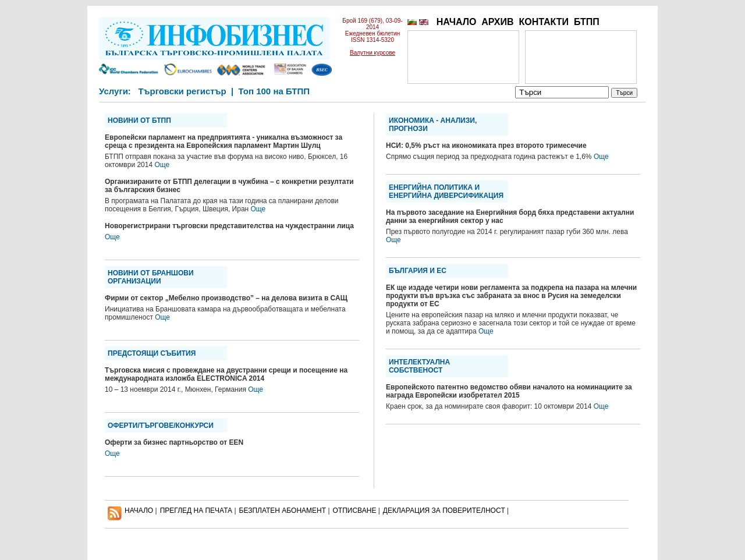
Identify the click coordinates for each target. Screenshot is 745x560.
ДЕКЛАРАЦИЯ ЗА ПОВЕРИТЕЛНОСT (444, 511)
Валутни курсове (372, 53)
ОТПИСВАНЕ (355, 511)
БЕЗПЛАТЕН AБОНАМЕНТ (283, 511)
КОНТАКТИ (544, 22)
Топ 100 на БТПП (274, 91)
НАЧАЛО (457, 22)
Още (162, 165)
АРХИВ (497, 22)
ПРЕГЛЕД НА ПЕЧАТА (196, 511)
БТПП (587, 22)
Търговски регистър (182, 91)
